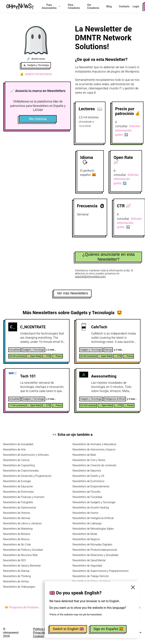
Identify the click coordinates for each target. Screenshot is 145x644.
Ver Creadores (93, 6)
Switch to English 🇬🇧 (68, 629)
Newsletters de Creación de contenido (94, 465)
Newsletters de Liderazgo (87, 523)
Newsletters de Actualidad (18, 444)
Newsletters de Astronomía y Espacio (94, 449)
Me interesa (38, 119)
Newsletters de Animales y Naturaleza (94, 444)
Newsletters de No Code (17, 544)
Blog (109, 6)
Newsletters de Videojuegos (19, 587)
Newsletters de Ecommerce (88, 481)
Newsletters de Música (16, 539)
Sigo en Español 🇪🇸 (108, 629)
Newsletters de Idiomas (17, 518)
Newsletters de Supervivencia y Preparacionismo (101, 571)
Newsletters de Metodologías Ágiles (93, 529)
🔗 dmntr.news (36, 59)
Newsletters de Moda (85, 534)
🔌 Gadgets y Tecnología (36, 65)
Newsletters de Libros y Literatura (22, 523)
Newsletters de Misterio (17, 534)
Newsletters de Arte (14, 449)
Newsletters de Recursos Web (20, 555)
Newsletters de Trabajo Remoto (91, 576)
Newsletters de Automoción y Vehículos (26, 455)
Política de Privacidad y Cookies (41, 633)
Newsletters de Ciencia (16, 460)
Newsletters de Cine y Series (89, 460)
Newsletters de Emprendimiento (91, 486)
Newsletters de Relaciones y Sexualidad (95, 555)
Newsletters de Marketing (18, 529)
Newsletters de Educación (18, 486)
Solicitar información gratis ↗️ (128, 130)
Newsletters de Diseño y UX (88, 476)
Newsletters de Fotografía (18, 502)
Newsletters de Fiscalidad (87, 497)
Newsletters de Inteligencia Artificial (93, 518)
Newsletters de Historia (16, 513)
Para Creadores (74, 6)
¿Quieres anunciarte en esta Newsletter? (108, 257)
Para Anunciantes (51, 6)
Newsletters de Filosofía (86, 492)
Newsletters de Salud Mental (89, 560)
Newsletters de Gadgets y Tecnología (94, 502)
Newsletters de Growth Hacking (91, 508)
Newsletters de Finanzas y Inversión (24, 497)
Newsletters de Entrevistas (18, 492)
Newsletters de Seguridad (87, 566)
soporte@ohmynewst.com (90, 276)
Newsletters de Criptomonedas (21, 471)
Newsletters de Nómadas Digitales (92, 544)
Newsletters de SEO (14, 560)
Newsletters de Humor (85, 513)
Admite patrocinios (36, 74)
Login (136, 6)
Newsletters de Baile (84, 455)
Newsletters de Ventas (16, 581)
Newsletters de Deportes (87, 471)
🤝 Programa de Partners (22, 607)
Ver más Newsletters (72, 293)
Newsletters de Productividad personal (95, 550)
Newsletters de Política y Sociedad (23, 550)
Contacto (124, 6)
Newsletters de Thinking (17, 576)
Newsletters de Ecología (17, 481)
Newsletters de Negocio (86, 539)
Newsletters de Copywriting (19, 465)
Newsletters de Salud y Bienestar (22, 566)
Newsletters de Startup (16, 571)
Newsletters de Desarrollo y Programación (27, 476)
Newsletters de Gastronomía (19, 508)
